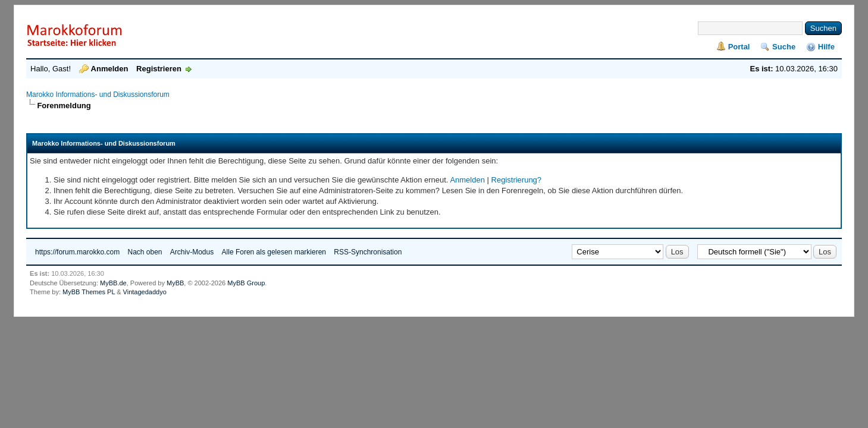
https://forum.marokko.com (77, 252)
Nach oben (145, 252)
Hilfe (826, 47)
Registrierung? (517, 180)
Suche (784, 47)
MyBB (175, 283)
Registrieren (159, 69)
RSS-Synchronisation (368, 252)
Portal (739, 47)
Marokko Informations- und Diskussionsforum (98, 95)
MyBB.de (113, 283)
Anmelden (110, 69)
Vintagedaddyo (145, 292)
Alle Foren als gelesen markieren (274, 252)
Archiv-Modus (192, 252)
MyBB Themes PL (89, 292)
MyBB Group (246, 283)
